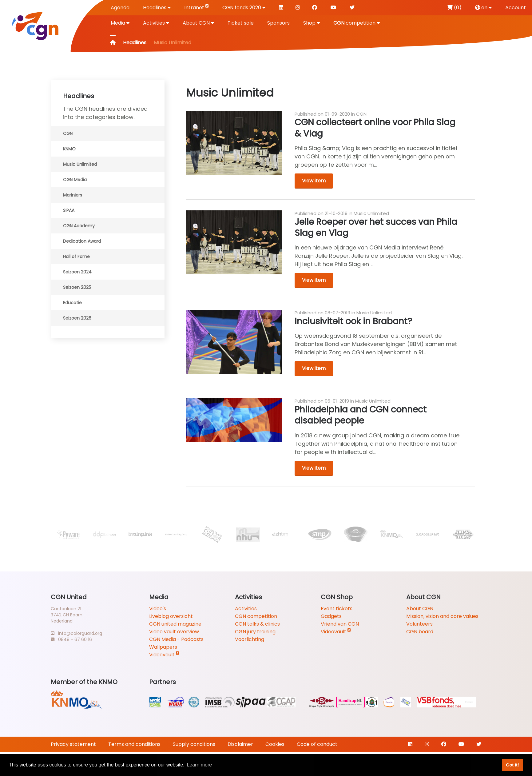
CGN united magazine (175, 624)
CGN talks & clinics (257, 624)
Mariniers (73, 195)
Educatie (72, 303)
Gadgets (331, 616)
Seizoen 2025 (77, 287)
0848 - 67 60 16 (71, 639)
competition (357, 23)
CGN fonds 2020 (244, 8)
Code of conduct (317, 744)
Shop (312, 23)
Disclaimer (240, 744)
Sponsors (278, 23)
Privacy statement (73, 744)
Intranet (197, 7)
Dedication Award (82, 241)
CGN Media (75, 180)
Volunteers (419, 624)
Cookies (275, 744)
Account (516, 8)
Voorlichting (250, 639)
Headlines (157, 8)
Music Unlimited (80, 164)
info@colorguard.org (76, 633)
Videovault (164, 655)
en (483, 8)
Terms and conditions (134, 744)
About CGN (198, 23)
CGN (68, 133)
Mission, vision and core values (442, 616)
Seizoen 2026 (77, 318)
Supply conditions (194, 744)
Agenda (120, 8)
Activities (156, 23)
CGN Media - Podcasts (176, 639)
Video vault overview (174, 632)
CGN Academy (79, 226)
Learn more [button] (199, 765)
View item (314, 181)
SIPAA (69, 210)
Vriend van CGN (340, 624)
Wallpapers (163, 647)
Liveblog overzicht (171, 616)
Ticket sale (241, 23)
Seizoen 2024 (77, 272)
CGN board (420, 632)
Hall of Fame (76, 257)
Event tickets (337, 609)
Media (120, 23)
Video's (158, 609)
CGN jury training (255, 632)
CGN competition (256, 616)
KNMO (69, 149)
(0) (454, 8)
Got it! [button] (512, 765)
